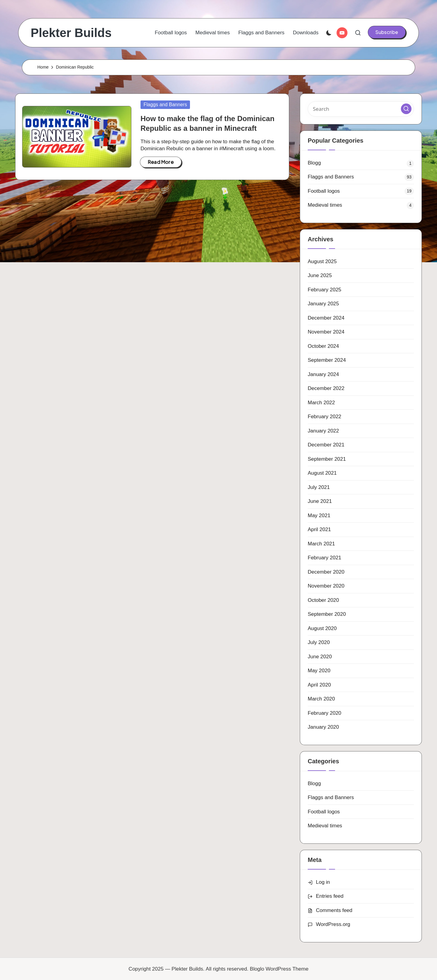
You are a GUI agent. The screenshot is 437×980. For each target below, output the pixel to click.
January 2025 (323, 304)
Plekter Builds (71, 33)
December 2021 (326, 445)
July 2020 (319, 642)
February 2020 (325, 713)
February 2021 (325, 558)
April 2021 (319, 529)
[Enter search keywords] (361, 109)
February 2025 (325, 290)
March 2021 (321, 544)
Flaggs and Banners (165, 105)
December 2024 (326, 318)
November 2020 (326, 586)
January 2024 (323, 374)
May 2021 (319, 515)
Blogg (314, 163)
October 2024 (323, 346)
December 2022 (326, 388)
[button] (387, 32)
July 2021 (319, 487)
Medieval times (325, 205)
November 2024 (326, 332)
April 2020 (319, 685)
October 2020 (323, 600)
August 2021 (322, 473)
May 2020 (319, 671)
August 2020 (322, 628)
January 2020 (323, 727)
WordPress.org (333, 924)
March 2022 (321, 403)
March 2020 (321, 699)
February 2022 (325, 417)
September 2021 (327, 459)
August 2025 (322, 261)
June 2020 (320, 657)
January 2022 (323, 431)
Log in (323, 882)
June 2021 (320, 501)
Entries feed (330, 896)
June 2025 (320, 275)
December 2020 (326, 572)
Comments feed (334, 910)
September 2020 (327, 614)
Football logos (324, 191)
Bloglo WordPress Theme (279, 969)
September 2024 (327, 360)
